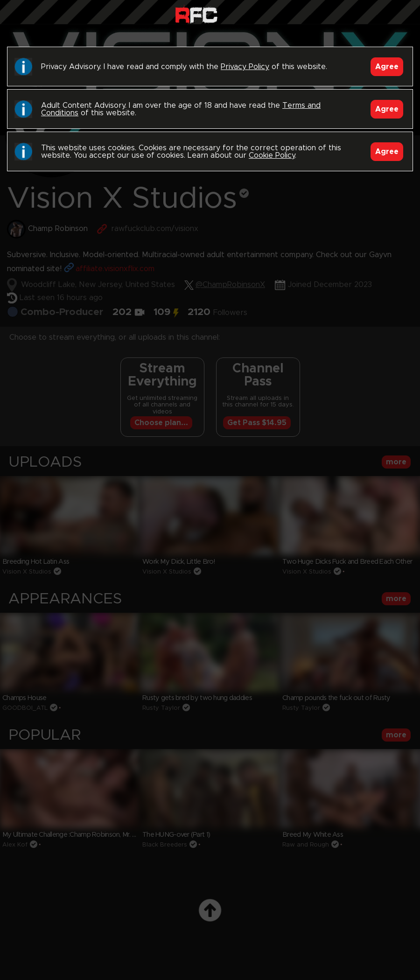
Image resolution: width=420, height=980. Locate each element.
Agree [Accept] (387, 67)
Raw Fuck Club (196, 14)
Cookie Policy (272, 155)
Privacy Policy (245, 67)
